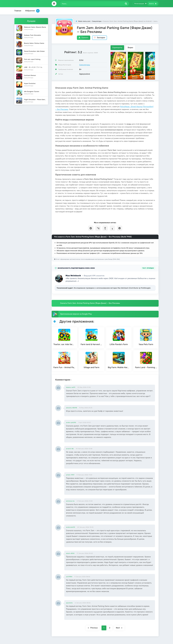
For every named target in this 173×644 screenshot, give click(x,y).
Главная (18, 11)
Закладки (100, 38)
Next (119, 628)
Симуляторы (85, 65)
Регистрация (140, 4)
